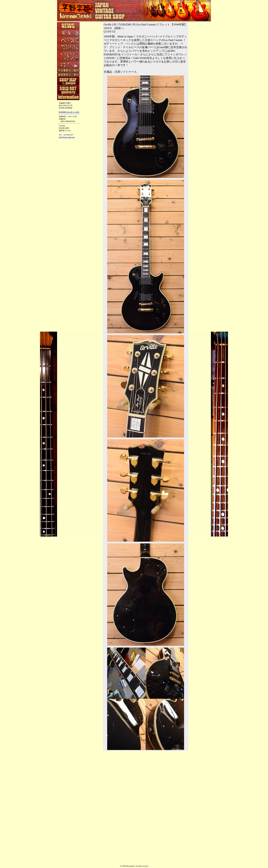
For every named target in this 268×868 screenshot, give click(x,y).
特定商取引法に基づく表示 (69, 112)
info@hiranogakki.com (67, 137)
